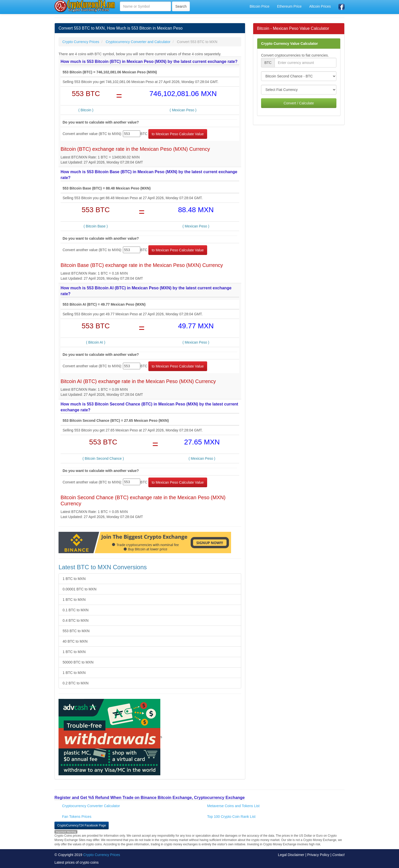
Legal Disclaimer (291, 855)
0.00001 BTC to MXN (80, 589)
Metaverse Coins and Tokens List (233, 806)
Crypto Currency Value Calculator (289, 44)
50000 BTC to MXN (78, 662)
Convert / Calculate (299, 103)
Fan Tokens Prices (77, 817)
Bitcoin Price (260, 6)
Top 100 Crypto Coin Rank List (231, 817)
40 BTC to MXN (75, 641)
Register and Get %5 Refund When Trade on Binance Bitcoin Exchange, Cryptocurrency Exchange (150, 798)
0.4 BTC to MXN (76, 620)
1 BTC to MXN (74, 579)
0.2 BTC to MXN (76, 683)
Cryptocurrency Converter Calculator (91, 806)
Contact (338, 855)
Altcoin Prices (320, 6)
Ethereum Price (289, 6)
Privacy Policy (318, 855)
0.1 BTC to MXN (76, 610)
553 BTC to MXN (76, 631)
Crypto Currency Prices (102, 855)
